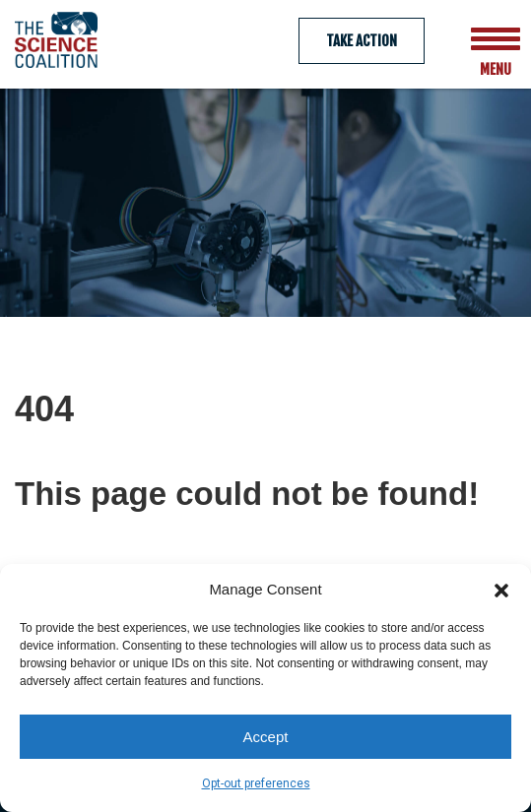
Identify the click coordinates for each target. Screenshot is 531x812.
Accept (266, 737)
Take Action (362, 41)
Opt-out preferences (256, 783)
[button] (501, 589)
